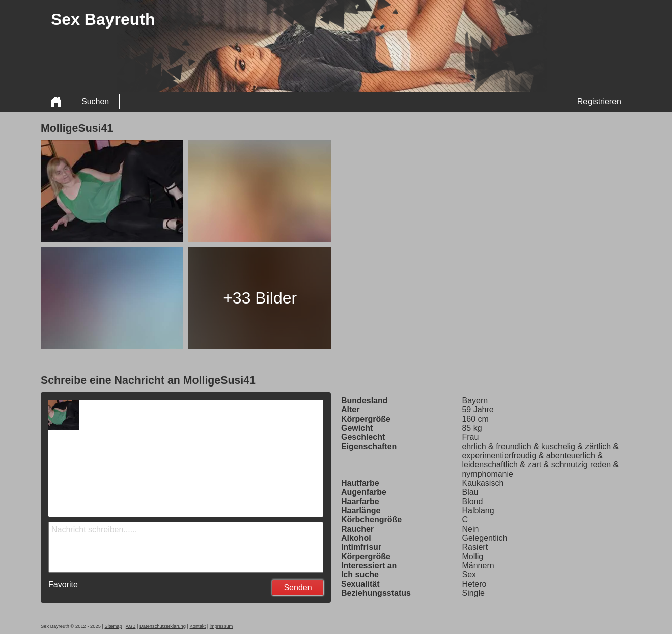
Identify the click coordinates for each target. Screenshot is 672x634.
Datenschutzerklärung (163, 626)
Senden (298, 587)
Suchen (95, 102)
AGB (131, 626)
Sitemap (113, 626)
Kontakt (198, 626)
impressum (221, 626)
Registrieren (599, 102)
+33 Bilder (260, 298)
